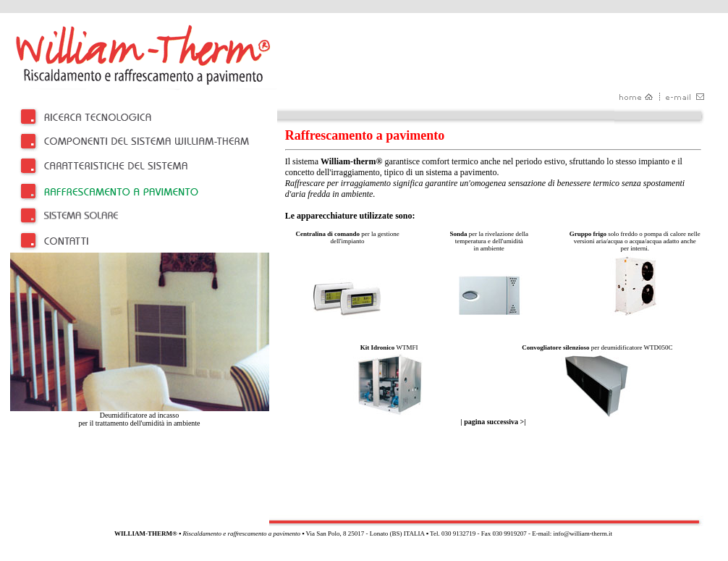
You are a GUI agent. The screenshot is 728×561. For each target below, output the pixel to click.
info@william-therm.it (583, 533)
